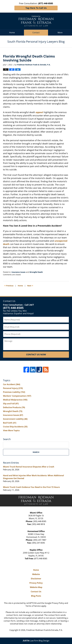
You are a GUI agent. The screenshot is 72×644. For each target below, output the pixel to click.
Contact (36, 33)
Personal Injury (13, 388)
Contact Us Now (36, 354)
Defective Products (14, 407)
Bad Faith (10, 423)
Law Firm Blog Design (36, 641)
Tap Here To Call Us (36, 8)
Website (36, 574)
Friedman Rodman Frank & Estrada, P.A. (44, 630)
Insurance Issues (18, 272)
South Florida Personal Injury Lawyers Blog (36, 21)
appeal (39, 112)
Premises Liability (14, 392)
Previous (9, 285)
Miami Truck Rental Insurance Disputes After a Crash (29, 467)
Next (30, 285)
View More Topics (11, 430)
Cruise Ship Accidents (15, 427)
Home (12, 33)
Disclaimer (36, 579)
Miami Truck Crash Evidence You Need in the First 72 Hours (31, 487)
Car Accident (12, 384)
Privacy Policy (36, 583)
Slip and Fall (11, 404)
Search (36, 452)
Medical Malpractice (15, 400)
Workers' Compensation (17, 396)
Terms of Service (33, 606)
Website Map (36, 587)
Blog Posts (36, 596)
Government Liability (15, 419)
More (60, 33)
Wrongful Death (36, 272)
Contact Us (36, 592)
